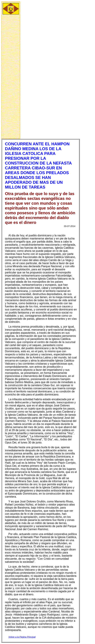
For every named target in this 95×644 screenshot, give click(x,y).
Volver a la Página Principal (22, 637)
